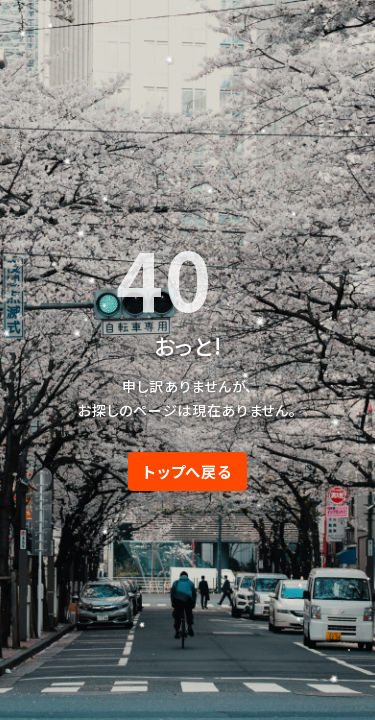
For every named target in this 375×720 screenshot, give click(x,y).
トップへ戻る (187, 471)
